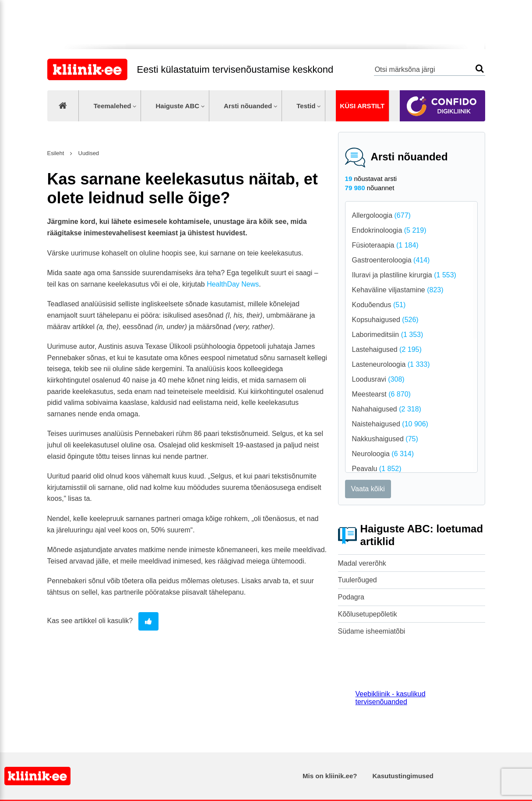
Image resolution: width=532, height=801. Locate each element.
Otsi (480, 69)
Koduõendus (379, 305)
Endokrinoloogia (389, 230)
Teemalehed (113, 106)
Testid (306, 106)
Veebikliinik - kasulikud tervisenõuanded (391, 698)
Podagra (351, 597)
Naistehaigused (390, 424)
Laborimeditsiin (388, 335)
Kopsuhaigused (385, 320)
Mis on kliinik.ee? (330, 776)
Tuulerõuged (358, 580)
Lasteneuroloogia (391, 364)
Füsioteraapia (385, 245)
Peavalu (377, 469)
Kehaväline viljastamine (398, 290)
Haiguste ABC (177, 106)
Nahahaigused (387, 409)
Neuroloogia (383, 454)
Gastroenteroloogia (391, 260)
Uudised (88, 153)
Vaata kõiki (368, 489)
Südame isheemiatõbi (372, 631)
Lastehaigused (387, 349)
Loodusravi (378, 379)
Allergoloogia (381, 215)
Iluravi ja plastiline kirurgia (404, 275)
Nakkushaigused (385, 439)
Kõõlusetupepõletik (368, 614)
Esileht (56, 153)
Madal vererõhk (362, 563)
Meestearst (381, 394)
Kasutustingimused (403, 776)
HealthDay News (233, 284)
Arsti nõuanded (248, 106)
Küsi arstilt (362, 106)
